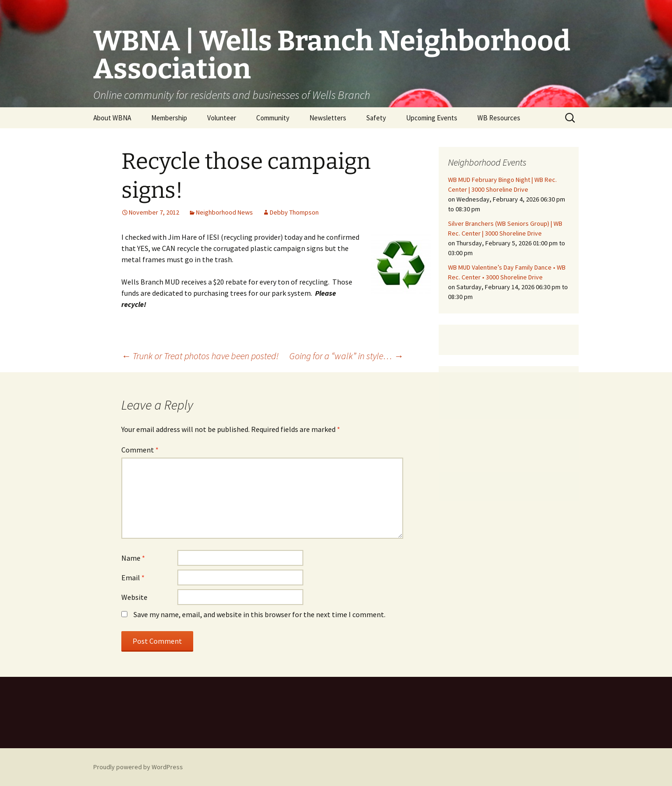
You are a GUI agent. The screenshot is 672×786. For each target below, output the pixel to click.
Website (134, 597)
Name (133, 558)
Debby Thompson (294, 212)
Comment (140, 450)
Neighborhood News (224, 212)
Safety (376, 118)
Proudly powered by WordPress (138, 767)
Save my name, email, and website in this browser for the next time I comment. (259, 614)
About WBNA (112, 118)
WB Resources (499, 118)
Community (273, 118)
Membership (169, 118)
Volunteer (222, 118)
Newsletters (328, 118)
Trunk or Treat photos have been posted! (200, 356)
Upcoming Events (432, 118)
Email (133, 577)
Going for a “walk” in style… (346, 356)
